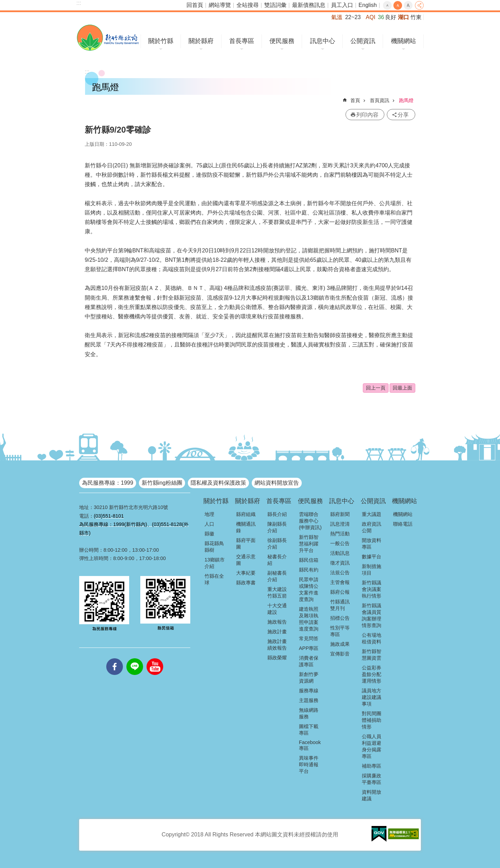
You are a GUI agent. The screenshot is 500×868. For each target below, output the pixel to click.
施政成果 (340, 644)
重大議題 (372, 514)
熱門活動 (340, 534)
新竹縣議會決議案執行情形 (372, 589)
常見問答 (309, 639)
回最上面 (402, 388)
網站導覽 (220, 5)
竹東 (416, 17)
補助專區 (372, 766)
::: (79, 3)
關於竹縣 (161, 41)
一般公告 (340, 543)
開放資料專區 (372, 544)
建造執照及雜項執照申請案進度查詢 (309, 619)
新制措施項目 (372, 570)
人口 (209, 524)
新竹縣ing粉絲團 (162, 483)
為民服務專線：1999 (108, 483)
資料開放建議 (372, 795)
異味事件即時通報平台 (309, 765)
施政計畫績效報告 (277, 645)
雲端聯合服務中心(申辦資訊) (310, 521)
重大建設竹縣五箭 (277, 592)
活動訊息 (340, 553)
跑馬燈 (406, 100)
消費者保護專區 (309, 661)
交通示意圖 (246, 560)
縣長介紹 (277, 514)
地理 (209, 514)
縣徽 (209, 534)
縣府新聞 (340, 514)
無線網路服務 (309, 713)
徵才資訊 (340, 563)
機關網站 (403, 41)
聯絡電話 (403, 524)
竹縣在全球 (214, 579)
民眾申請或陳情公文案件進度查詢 (309, 589)
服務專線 (309, 691)
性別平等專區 (340, 631)
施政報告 (277, 622)
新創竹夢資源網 (309, 678)
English (368, 5)
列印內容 (367, 115)
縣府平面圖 (246, 544)
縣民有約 (309, 570)
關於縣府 (201, 41)
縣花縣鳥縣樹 (214, 547)
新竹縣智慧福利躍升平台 (309, 544)
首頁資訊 (380, 100)
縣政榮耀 (277, 658)
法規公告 (340, 573)
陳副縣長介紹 (277, 527)
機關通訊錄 (246, 527)
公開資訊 (363, 41)
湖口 (403, 17)
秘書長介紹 (277, 560)
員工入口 (342, 5)
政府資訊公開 (372, 527)
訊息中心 (323, 41)
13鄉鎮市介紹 (215, 563)
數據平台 (372, 557)
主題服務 (309, 700)
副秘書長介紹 (277, 576)
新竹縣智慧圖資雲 (372, 655)
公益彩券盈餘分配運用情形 (372, 674)
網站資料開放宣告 (277, 483)
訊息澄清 (340, 524)
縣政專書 (246, 583)
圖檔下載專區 (309, 730)
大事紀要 (246, 573)
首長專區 (242, 41)
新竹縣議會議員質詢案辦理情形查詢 (372, 615)
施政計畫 (277, 632)
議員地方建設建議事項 (372, 697)
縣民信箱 (309, 560)
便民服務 (282, 41)
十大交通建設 (277, 609)
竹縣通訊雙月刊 (340, 605)
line (135, 658)
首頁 (355, 100)
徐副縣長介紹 (277, 544)
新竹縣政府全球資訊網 (108, 38)
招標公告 (340, 618)
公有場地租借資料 (372, 638)
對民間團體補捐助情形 (372, 720)
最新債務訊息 (309, 5)
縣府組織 (246, 514)
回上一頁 (376, 388)
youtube (155, 658)
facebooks (115, 658)
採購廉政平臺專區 (372, 779)
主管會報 (340, 582)
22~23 (353, 17)
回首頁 (195, 5)
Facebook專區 (310, 745)
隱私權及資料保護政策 (218, 483)
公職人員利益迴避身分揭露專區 (372, 746)
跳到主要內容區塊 (4, 4)
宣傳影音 (340, 654)
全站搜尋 (248, 5)
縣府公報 (340, 592)
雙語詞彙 (275, 5)
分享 (419, 5)
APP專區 (309, 648)
